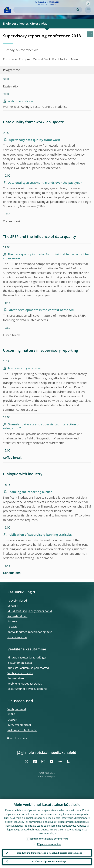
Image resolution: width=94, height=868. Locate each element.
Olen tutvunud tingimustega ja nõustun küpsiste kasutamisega (49, 853)
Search (78, 10)
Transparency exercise (24, 368)
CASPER (12, 720)
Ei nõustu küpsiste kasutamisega (49, 861)
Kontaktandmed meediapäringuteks (30, 632)
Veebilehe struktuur (19, 738)
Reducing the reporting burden (30, 492)
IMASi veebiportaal (19, 725)
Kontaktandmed (17, 616)
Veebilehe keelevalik (20, 673)
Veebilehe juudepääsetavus (25, 684)
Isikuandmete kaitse (20, 663)
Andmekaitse (16, 678)
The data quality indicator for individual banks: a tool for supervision (46, 256)
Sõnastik (13, 606)
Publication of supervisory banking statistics (40, 535)
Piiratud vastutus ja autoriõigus (27, 657)
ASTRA (11, 714)
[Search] (45, 10)
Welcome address (20, 101)
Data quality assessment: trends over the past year (45, 183)
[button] (88, 3)
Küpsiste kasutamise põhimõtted (28, 668)
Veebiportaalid (17, 709)
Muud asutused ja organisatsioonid (30, 611)
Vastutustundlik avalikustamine (27, 689)
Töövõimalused (17, 601)
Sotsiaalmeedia (17, 637)
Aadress (12, 621)
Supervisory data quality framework (34, 140)
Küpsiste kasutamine (49, 844)
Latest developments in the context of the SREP (42, 310)
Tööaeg (12, 627)
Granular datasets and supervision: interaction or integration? (41, 426)
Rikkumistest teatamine (22, 730)
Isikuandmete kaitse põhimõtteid (49, 838)
